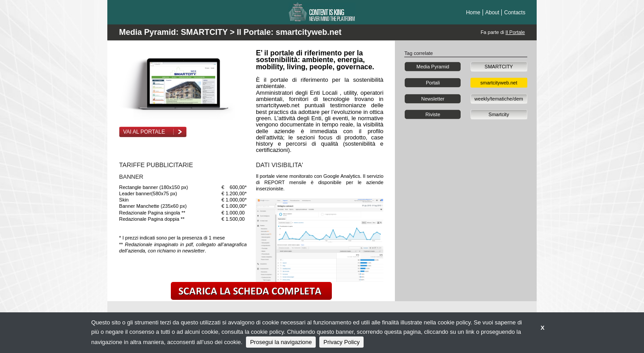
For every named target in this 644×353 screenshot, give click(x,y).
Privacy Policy (341, 342)
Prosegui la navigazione (281, 342)
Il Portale (515, 32)
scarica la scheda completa (251, 291)
